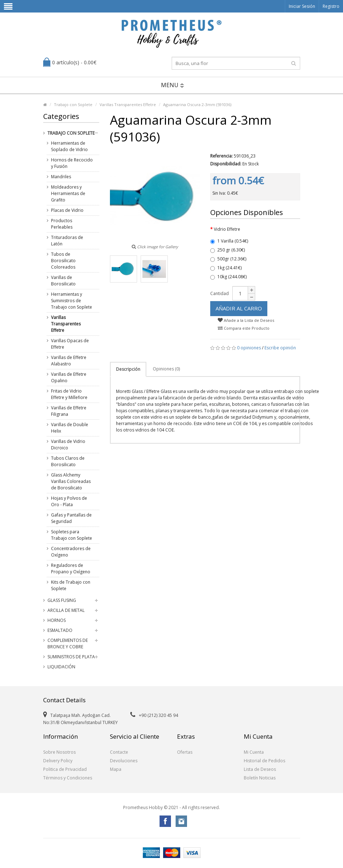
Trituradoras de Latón (67, 241)
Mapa (116, 769)
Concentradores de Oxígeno (71, 552)
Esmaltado (60, 630)
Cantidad (220, 293)
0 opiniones (249, 348)
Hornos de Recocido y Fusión (72, 163)
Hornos (57, 620)
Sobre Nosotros (59, 752)
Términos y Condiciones (68, 778)
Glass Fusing (62, 600)
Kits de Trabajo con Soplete (71, 585)
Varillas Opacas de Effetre (70, 344)
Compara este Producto (244, 328)
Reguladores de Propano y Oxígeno (71, 568)
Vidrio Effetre (227, 229)
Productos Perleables (62, 224)
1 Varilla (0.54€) (229, 241)
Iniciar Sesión (302, 6)
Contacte (119, 752)
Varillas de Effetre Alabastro (69, 361)
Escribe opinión (280, 348)
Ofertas (185, 752)
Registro (331, 6)
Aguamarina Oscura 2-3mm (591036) (197, 104)
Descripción (128, 369)
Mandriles (61, 177)
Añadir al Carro (239, 308)
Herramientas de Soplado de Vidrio (69, 146)
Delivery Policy (58, 761)
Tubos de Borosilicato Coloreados (63, 261)
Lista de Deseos (260, 769)
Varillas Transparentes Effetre (128, 104)
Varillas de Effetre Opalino (69, 377)
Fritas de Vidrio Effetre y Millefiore (69, 394)
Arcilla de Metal (66, 610)
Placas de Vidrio (67, 210)
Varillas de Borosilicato (63, 281)
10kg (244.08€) (228, 277)
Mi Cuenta (254, 752)
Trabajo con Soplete (73, 104)
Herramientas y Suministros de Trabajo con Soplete (72, 301)
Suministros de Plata (71, 657)
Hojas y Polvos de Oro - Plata (69, 501)
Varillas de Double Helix (70, 428)
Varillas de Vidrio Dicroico (68, 445)
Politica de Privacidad (65, 769)
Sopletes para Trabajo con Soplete (72, 535)
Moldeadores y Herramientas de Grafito (68, 193)
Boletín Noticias (260, 778)
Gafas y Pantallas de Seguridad (71, 518)
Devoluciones (124, 761)
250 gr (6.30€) (228, 250)
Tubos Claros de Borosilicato (68, 461)
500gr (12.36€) (228, 259)
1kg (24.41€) (226, 268)
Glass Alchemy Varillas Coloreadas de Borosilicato (71, 481)
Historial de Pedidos (264, 761)
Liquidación (61, 667)
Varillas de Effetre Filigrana (69, 411)
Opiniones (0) (166, 369)
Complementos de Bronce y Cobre (68, 643)
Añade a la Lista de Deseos (246, 320)
